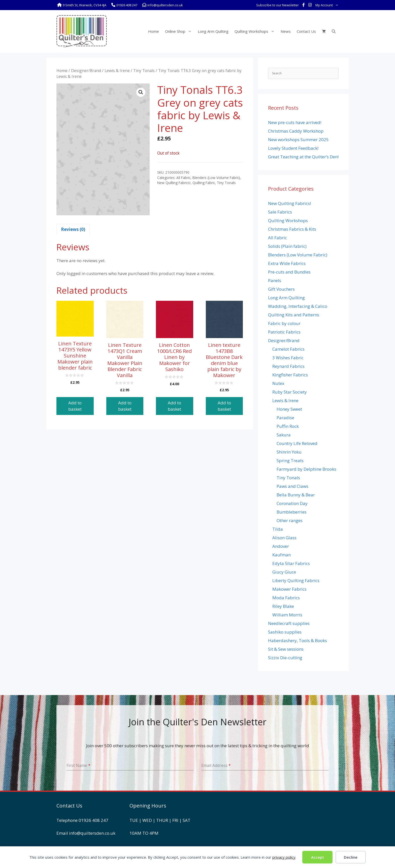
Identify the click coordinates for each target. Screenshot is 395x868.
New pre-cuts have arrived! (295, 122)
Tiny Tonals (144, 71)
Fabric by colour (284, 323)
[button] (141, 92)
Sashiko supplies (285, 632)
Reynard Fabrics (288, 366)
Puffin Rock (288, 426)
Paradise (285, 418)
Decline (351, 857)
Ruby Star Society (290, 392)
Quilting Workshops (256, 31)
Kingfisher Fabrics (290, 375)
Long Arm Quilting (213, 31)
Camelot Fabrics (288, 349)
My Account (328, 5)
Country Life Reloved (297, 443)
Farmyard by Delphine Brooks (306, 469)
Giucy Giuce (284, 572)
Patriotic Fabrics (284, 332)
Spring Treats (290, 460)
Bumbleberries (292, 512)
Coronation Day (292, 503)
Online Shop (180, 31)
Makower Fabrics (289, 589)
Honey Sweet (289, 409)
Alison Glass (284, 538)
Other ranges (290, 520)
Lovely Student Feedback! (293, 148)
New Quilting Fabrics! (174, 183)
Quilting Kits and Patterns (294, 315)
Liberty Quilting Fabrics (296, 580)
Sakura (284, 435)
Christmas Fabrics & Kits (292, 229)
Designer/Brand (86, 71)
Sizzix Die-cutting (285, 658)
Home (154, 31)
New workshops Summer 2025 (298, 140)
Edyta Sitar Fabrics (291, 563)
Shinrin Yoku (289, 452)
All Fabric (183, 178)
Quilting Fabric (204, 183)
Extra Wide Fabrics (287, 263)
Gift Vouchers (281, 289)
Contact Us (306, 31)
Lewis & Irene (117, 71)
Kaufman (282, 555)
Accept (318, 857)
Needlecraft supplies (289, 623)
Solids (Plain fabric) (287, 246)
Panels (275, 280)
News (286, 31)
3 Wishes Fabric (288, 358)
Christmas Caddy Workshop (296, 131)
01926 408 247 (93, 820)
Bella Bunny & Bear (296, 495)
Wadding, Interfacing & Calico (298, 306)
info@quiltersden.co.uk (92, 833)
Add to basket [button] (75, 406)
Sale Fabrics (280, 212)
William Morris (287, 615)
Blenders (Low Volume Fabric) (216, 178)
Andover (281, 546)
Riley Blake (283, 606)
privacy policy (284, 857)
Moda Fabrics (286, 598)
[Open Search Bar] (334, 31)
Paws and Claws (292, 486)
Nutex (278, 383)
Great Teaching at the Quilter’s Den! (303, 157)
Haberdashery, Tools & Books (298, 640)
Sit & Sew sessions (286, 649)
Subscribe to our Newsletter (277, 5)
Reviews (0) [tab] (73, 229)
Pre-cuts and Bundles (289, 272)
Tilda (278, 529)
